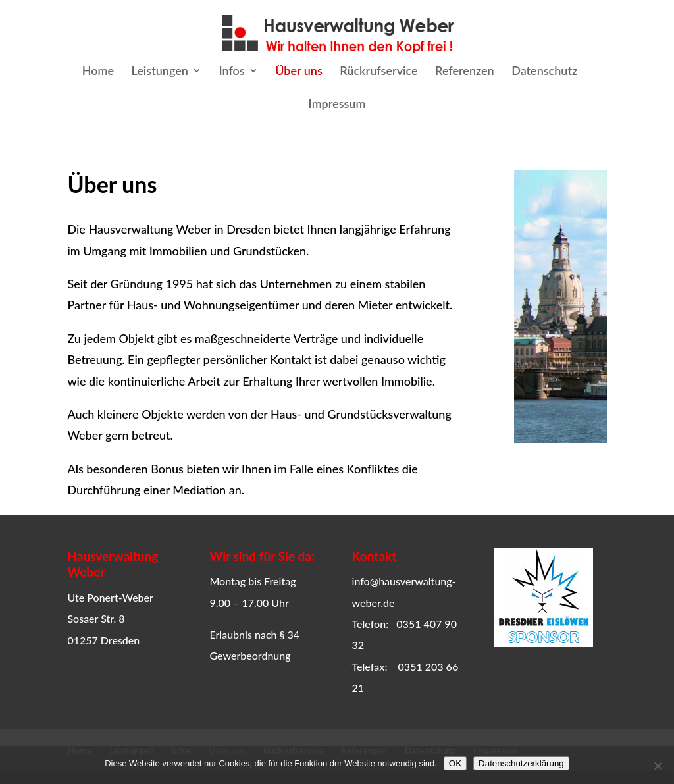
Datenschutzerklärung (521, 763)
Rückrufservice (378, 72)
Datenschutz (544, 72)
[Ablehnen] (658, 766)
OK (455, 763)
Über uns (299, 72)
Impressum (337, 105)
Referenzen (465, 72)
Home (98, 72)
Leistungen (160, 72)
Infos (231, 72)
